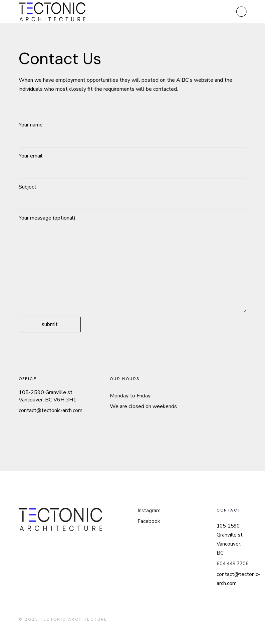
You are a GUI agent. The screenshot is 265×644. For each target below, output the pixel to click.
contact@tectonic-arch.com (51, 410)
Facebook (149, 521)
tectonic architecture (74, 619)
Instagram (149, 511)
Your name (133, 134)
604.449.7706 (233, 564)
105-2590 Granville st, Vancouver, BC (230, 539)
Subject (133, 197)
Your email (133, 166)
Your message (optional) (133, 264)
